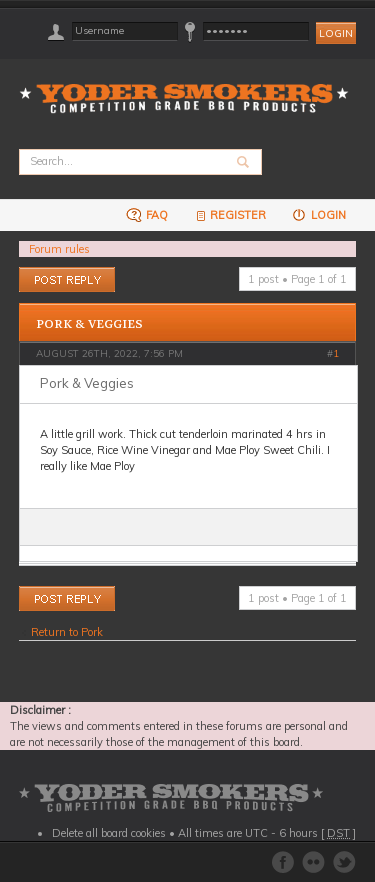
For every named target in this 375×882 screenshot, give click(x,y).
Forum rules (59, 249)
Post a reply (67, 279)
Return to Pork (67, 632)
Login (318, 214)
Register (229, 214)
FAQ (147, 214)
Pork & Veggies (89, 324)
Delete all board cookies (109, 833)
